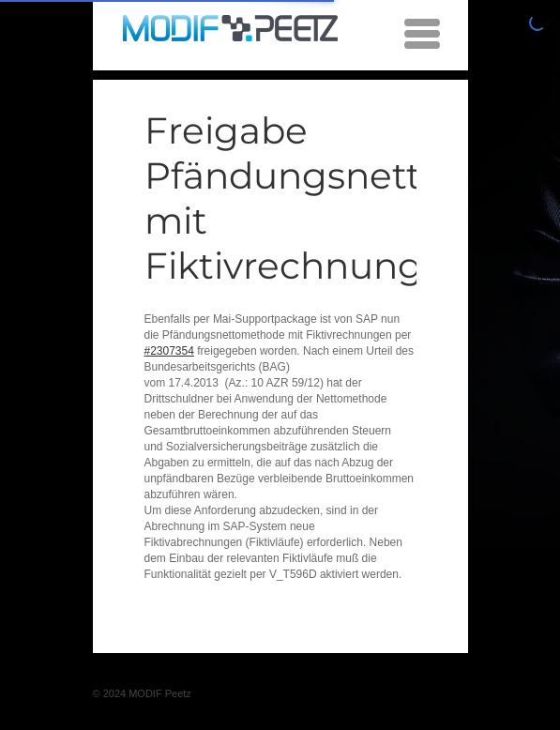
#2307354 (169, 351)
